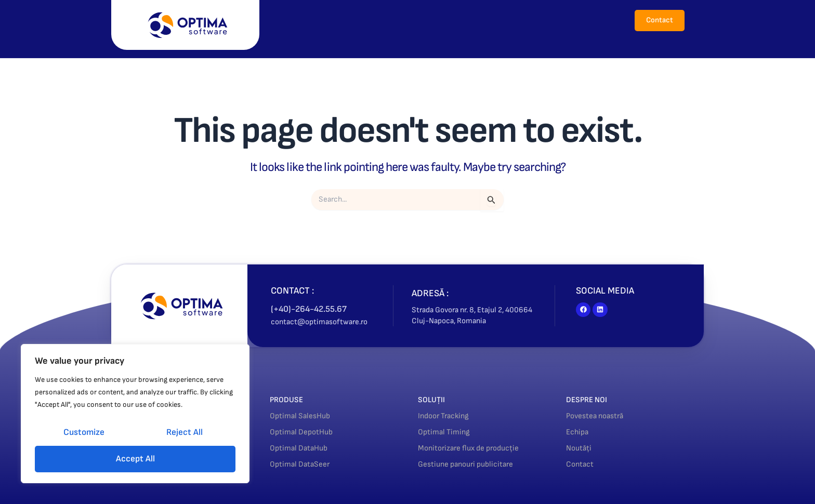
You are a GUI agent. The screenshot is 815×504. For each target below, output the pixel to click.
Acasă (308, 20)
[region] (135, 414)
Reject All (185, 432)
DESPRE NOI (591, 399)
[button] (359, 21)
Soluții (410, 20)
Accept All (135, 459)
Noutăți (514, 20)
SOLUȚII (434, 399)
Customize (84, 432)
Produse (359, 20)
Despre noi (461, 20)
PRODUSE (290, 399)
